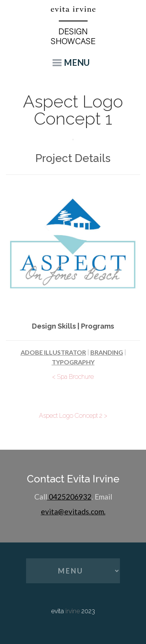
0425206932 (69, 497)
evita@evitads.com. (73, 511)
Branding (107, 352)
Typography (73, 362)
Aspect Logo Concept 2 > (73, 416)
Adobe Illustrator (53, 352)
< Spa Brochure (73, 377)
